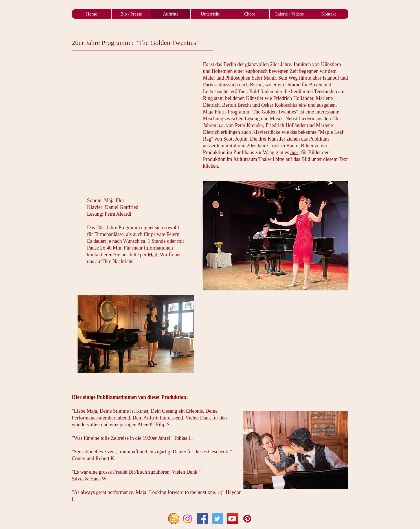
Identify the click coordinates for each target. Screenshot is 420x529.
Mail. (153, 255)
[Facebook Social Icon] (202, 519)
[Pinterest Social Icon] (247, 519)
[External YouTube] (276, 334)
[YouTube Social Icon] (232, 519)
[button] (276, 236)
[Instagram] (187, 519)
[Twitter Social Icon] (217, 519)
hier (294, 152)
